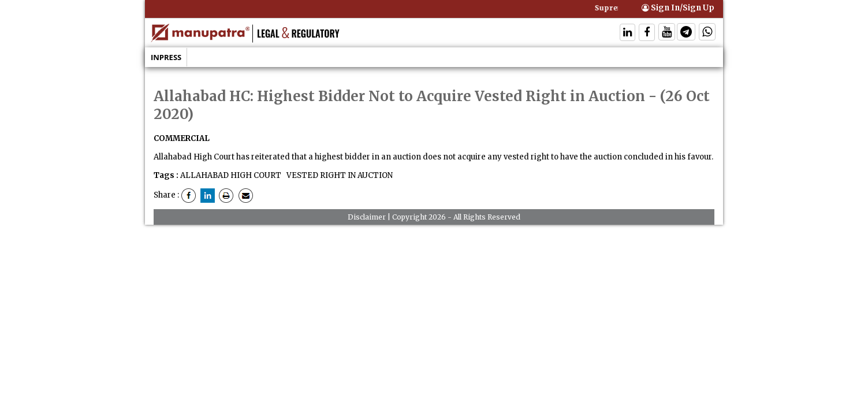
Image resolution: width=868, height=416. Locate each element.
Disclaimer (367, 217)
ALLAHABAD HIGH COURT (231, 175)
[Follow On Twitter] (667, 33)
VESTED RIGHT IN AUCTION (339, 175)
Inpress (166, 57)
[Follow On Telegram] (686, 33)
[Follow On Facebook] (647, 33)
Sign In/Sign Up (678, 8)
